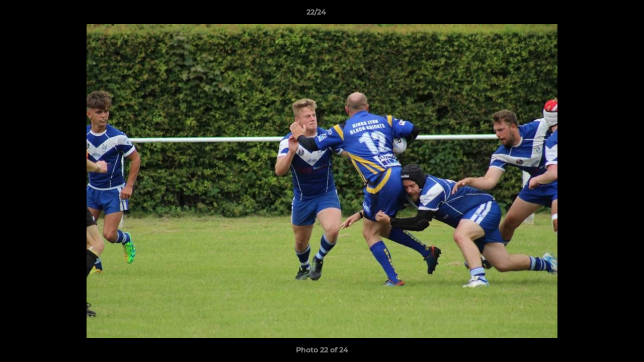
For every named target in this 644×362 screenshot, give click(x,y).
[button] (602, 15)
